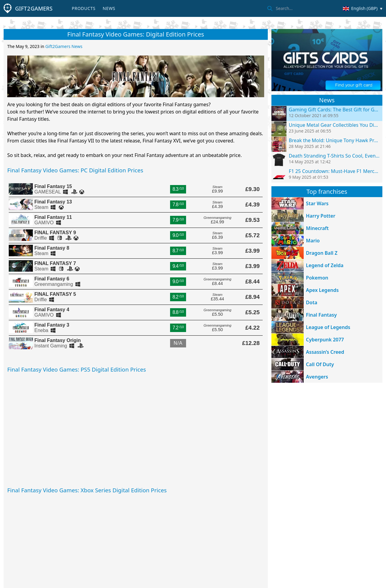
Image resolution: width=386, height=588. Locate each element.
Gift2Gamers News (64, 46)
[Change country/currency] (363, 8)
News (109, 8)
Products (84, 8)
